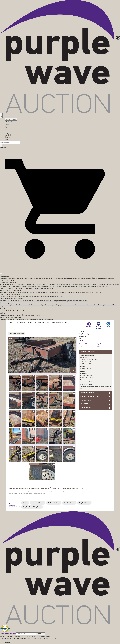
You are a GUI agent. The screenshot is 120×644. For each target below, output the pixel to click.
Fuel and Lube (26, 305)
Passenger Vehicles (57, 301)
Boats (41, 301)
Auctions (7, 125)
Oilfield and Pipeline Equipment (59, 286)
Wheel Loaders (50, 288)
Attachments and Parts (34, 284)
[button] (60, 268)
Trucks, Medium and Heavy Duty (10, 317)
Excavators (14, 286)
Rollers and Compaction (91, 286)
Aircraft (2, 301)
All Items (3, 148)
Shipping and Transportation (90, 396)
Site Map (50, 636)
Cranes (107, 284)
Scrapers (8, 288)
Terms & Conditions (6, 636)
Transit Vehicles (83, 301)
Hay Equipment (53, 278)
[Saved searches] (1, 115)
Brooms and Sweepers (85, 284)
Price (84, 344)
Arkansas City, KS (84, 336)
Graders (20, 286)
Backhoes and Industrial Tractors (53, 284)
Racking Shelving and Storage (41, 297)
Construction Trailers (14, 315)
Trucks (51, 319)
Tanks (96, 305)
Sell (6, 129)
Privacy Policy (28, 636)
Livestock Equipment (78, 278)
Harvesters (45, 278)
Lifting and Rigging (55, 305)
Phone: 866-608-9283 (24, 639)
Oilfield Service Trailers (28, 315)
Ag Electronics (5, 278)
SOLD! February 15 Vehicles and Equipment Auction (32, 322)
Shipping (7, 137)
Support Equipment (6, 303)
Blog (44, 636)
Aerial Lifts (3, 284)
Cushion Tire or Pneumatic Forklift (11, 297)
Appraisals (8, 135)
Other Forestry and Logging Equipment (71, 293)
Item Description (86, 400)
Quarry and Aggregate (76, 286)
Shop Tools (13, 311)
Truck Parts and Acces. (42, 319)
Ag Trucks (3, 319)
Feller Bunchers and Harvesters (10, 293)
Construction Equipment (8, 282)
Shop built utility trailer (60, 322)
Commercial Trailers (38, 503)
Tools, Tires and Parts (7, 309)
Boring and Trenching (70, 284)
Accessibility (38, 636)
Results (7, 131)
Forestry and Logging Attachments (32, 293)
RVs (77, 301)
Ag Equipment (5, 276)
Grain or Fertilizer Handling (32, 278)
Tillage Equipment (11, 280)
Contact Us (8, 122)
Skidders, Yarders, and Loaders (93, 293)
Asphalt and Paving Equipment (17, 284)
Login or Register (11, 119)
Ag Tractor (13, 278)
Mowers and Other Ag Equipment (96, 278)
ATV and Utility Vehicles (13, 301)
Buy (6, 127)
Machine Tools (5, 311)
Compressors (4, 305)
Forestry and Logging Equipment (11, 290)
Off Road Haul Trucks (42, 286)
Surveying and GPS (30, 288)
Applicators (20, 278)
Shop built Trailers (69, 503)
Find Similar (84, 404)
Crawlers (113, 284)
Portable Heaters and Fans (70, 305)
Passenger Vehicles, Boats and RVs (12, 299)
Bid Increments (86, 407)
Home (10, 322)
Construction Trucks (13, 319)
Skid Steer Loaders (17, 288)
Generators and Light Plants (40, 305)
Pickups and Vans (70, 301)
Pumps (92, 305)
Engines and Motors (15, 305)
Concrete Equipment (98, 284)
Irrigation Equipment (65, 278)
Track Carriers (40, 288)
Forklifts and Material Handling (10, 295)
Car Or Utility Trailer (54, 503)
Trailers (2, 313)
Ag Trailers (3, 315)
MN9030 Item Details (88, 351)
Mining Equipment (29, 286)
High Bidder (100, 344)
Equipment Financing (87, 393)
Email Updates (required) (8, 634)
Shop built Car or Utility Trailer (32, 507)
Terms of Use (18, 636)
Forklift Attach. (27, 297)
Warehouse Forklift (57, 297)
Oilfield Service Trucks (27, 319)
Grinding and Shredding (51, 293)
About (6, 139)
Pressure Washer (84, 305)
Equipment (8, 133)
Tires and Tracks (22, 311)
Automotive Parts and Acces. (30, 301)
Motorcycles (47, 301)
